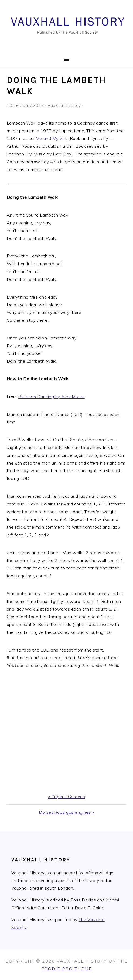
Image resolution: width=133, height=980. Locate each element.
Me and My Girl (51, 138)
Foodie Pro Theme (67, 969)
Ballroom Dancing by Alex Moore (51, 397)
